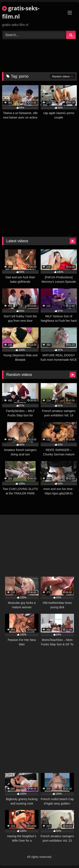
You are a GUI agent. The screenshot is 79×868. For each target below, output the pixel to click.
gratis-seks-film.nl (21, 12)
